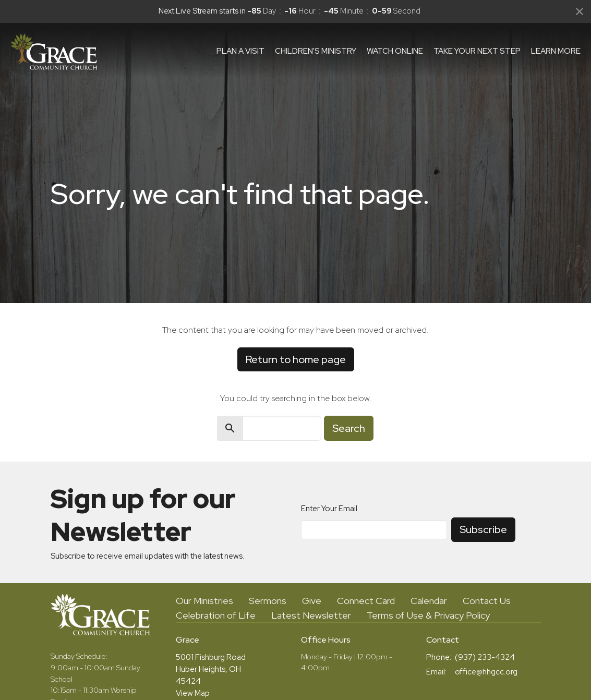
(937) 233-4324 (485, 657)
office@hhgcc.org (486, 672)
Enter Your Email (329, 509)
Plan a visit (240, 51)
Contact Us (487, 601)
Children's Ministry (316, 51)
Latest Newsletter (311, 615)
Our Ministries (204, 601)
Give (312, 601)
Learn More (556, 51)
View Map (193, 693)
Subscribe (483, 529)
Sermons (268, 601)
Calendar (429, 601)
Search (349, 428)
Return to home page (296, 359)
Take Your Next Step (477, 51)
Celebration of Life (216, 615)
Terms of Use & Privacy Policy (428, 615)
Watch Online (395, 51)
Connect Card (366, 601)
